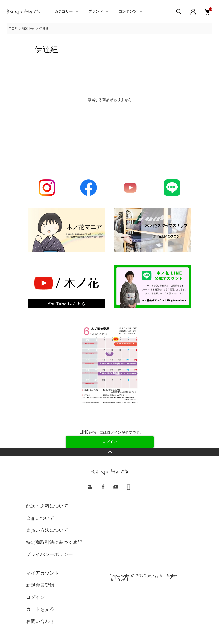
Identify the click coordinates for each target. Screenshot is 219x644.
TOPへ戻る (110, 452)
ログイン (35, 597)
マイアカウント (42, 573)
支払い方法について (47, 530)
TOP (13, 29)
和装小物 (28, 29)
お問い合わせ (40, 622)
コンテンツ (128, 12)
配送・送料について (47, 506)
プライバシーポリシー (49, 555)
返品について (40, 518)
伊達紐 (44, 29)
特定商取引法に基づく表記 (54, 543)
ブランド (96, 12)
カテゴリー (64, 12)
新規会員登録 (40, 585)
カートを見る (40, 609)
